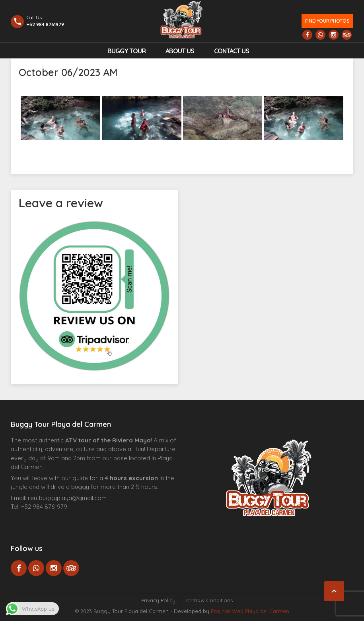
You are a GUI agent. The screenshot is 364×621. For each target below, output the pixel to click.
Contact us (232, 51)
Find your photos (327, 21)
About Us (180, 51)
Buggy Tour (127, 51)
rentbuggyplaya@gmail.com (67, 498)
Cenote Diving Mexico (78, 519)
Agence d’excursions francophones (27, 519)
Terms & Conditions (209, 600)
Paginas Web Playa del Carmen (250, 611)
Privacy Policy (158, 600)
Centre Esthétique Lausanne (55, 519)
